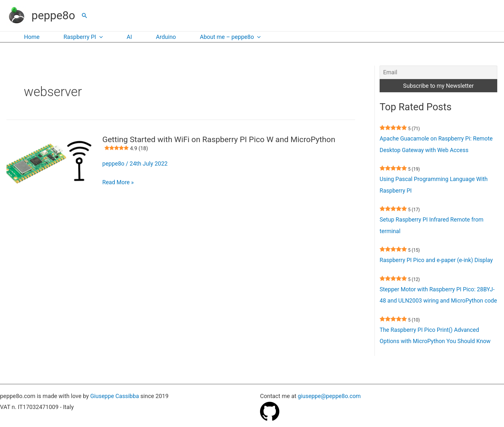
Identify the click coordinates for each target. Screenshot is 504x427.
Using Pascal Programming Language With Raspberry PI (434, 186)
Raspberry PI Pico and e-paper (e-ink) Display (437, 262)
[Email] (438, 73)
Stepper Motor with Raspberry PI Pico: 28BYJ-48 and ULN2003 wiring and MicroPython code (438, 302)
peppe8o (53, 16)
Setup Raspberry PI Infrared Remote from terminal (432, 227)
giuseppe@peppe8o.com (330, 396)
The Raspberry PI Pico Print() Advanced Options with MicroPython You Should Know (436, 349)
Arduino (162, 37)
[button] (85, 16)
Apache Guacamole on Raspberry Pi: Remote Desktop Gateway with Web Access (437, 145)
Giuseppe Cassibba (115, 396)
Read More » (118, 182)
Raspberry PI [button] (81, 37)
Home (31, 37)
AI (127, 37)
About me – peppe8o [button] (225, 37)
